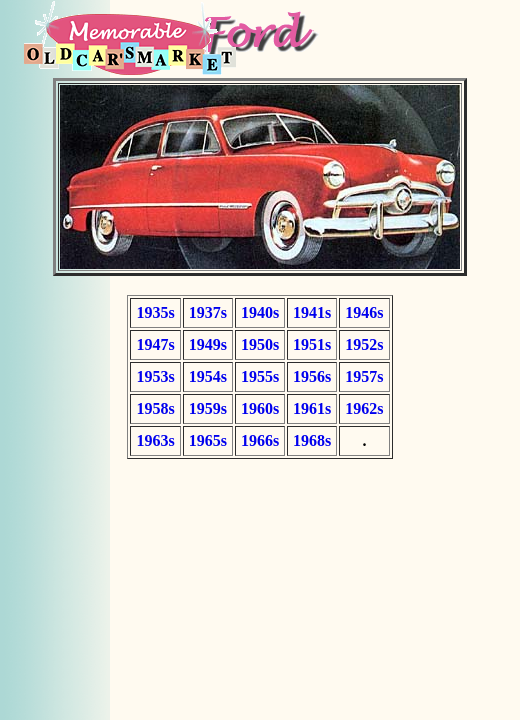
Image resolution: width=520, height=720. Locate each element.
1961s (312, 408)
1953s (155, 376)
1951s (312, 344)
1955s (260, 376)
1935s (155, 312)
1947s (155, 344)
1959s (208, 408)
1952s (364, 344)
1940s (260, 312)
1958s (155, 408)
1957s (364, 376)
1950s (260, 344)
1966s (260, 440)
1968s (312, 440)
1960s (260, 408)
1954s (208, 376)
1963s (155, 440)
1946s (364, 312)
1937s (208, 312)
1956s (312, 376)
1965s (208, 440)
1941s (312, 312)
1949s (208, 344)
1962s (364, 408)
